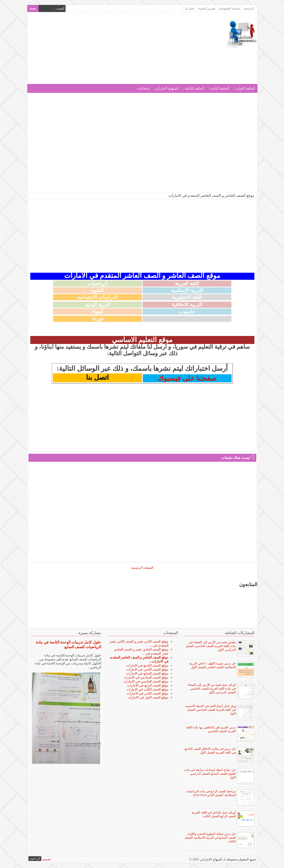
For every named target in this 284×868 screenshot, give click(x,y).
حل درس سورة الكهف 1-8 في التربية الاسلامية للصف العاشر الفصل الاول (212, 665)
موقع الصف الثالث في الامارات (147, 689)
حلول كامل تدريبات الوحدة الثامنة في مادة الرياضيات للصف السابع (68, 645)
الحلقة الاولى (245, 88)
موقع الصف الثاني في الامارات (147, 693)
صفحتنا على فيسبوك (187, 378)
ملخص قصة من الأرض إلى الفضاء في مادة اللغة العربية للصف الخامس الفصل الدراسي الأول (210, 646)
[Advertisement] (114, 51)
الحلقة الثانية (220, 88)
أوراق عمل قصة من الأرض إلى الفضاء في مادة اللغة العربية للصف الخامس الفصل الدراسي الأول (212, 688)
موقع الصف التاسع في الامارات (147, 665)
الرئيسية (249, 8)
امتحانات (143, 88)
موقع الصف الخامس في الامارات (146, 681)
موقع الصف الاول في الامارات (148, 697)
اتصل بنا (189, 8)
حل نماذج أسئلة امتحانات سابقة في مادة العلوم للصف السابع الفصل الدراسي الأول (210, 774)
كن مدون (35, 858)
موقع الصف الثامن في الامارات (147, 669)
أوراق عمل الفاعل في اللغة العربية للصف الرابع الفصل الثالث (213, 814)
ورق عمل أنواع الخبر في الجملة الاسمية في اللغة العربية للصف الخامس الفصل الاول (210, 710)
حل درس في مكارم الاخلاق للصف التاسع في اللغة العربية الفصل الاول (210, 751)
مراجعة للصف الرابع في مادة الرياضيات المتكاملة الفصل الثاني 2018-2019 (210, 793)
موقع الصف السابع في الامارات (147, 673)
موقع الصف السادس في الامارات (146, 677)
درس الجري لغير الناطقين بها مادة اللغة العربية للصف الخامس (211, 729)
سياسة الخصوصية (229, 8)
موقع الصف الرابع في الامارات (148, 685)
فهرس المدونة (206, 8)
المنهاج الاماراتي (166, 88)
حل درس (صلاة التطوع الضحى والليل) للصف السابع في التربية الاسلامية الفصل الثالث (210, 838)
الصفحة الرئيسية (142, 568)
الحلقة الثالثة (194, 88)
